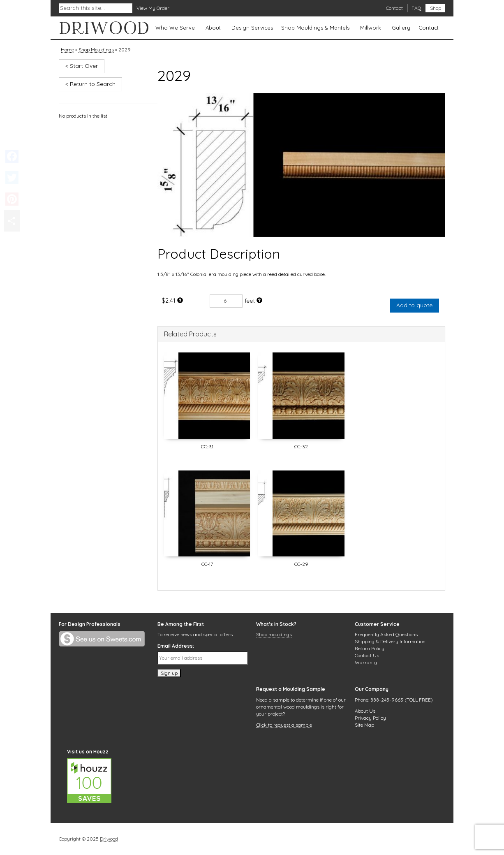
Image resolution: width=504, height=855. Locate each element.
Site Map (364, 725)
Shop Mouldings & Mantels (315, 28)
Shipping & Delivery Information (390, 641)
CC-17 (207, 565)
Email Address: (176, 646)
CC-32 (301, 447)
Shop (436, 8)
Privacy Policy (370, 718)
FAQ (416, 8)
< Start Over (82, 66)
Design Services (252, 28)
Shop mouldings (274, 635)
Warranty (366, 662)
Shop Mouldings (96, 50)
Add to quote (414, 305)
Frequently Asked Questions (386, 634)
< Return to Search (90, 84)
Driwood (109, 839)
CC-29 (301, 565)
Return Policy (370, 648)
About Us (365, 711)
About (213, 28)
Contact (394, 8)
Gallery (401, 28)
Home (67, 50)
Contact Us (367, 655)
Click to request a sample (284, 725)
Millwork (371, 28)
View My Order (153, 8)
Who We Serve (175, 28)
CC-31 (207, 447)
